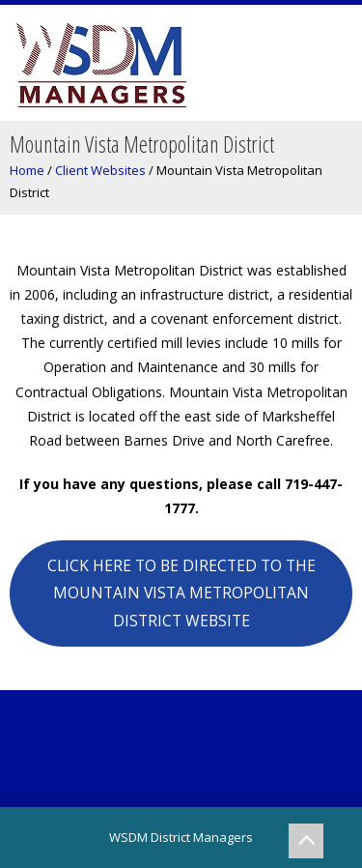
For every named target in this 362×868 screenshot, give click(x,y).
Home (27, 170)
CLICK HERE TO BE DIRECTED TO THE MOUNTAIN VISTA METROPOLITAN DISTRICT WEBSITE (181, 593)
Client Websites (100, 170)
